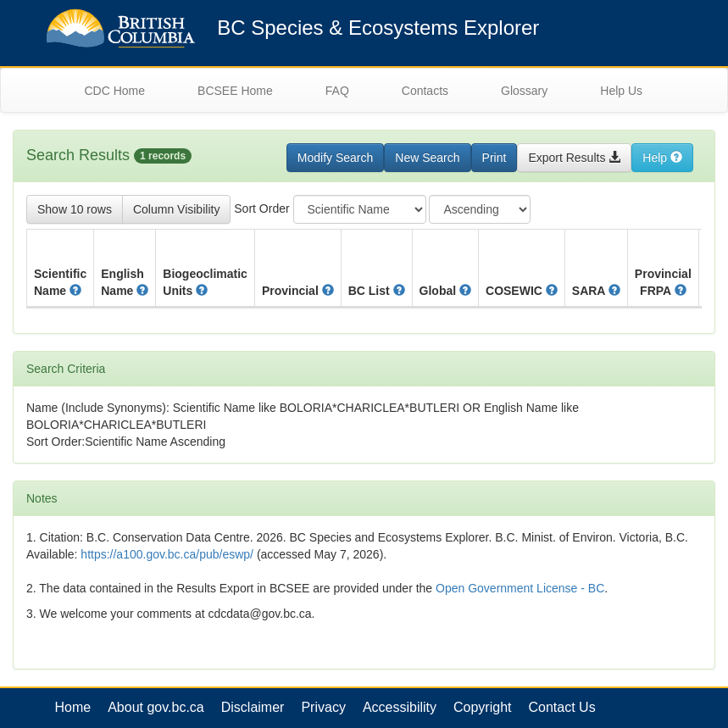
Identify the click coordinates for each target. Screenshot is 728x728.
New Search (427, 158)
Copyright (482, 707)
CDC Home (115, 91)
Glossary (524, 91)
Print (495, 158)
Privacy (323, 707)
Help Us (621, 91)
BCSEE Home (235, 91)
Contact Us (562, 707)
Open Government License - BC (520, 588)
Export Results (574, 158)
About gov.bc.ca (156, 707)
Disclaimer (253, 707)
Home (73, 707)
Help (662, 158)
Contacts (425, 91)
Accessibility (400, 707)
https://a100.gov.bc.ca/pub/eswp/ (167, 554)
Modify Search (335, 158)
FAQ (337, 91)
